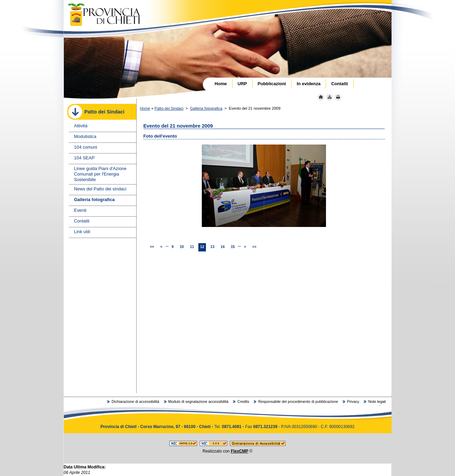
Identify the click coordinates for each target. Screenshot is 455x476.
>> (254, 247)
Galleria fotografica (206, 108)
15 (233, 247)
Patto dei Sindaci (169, 108)
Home (145, 108)
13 (212, 247)
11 (192, 247)
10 (182, 247)
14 (222, 247)
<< (152, 247)
